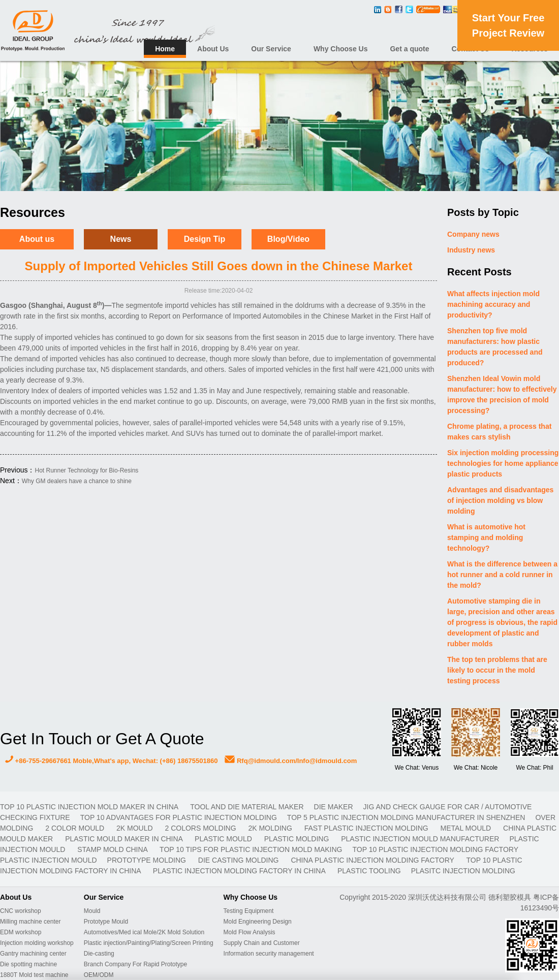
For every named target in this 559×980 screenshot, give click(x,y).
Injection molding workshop (37, 943)
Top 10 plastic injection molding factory (435, 849)
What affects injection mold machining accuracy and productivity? (493, 304)
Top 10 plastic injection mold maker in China (90, 807)
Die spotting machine (28, 964)
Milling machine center (30, 922)
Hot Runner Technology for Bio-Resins (86, 470)
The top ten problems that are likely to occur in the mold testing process (497, 670)
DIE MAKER (334, 807)
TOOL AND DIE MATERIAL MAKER (247, 807)
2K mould (135, 828)
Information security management (269, 954)
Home (165, 49)
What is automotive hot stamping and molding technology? (486, 538)
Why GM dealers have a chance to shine (77, 481)
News (121, 239)
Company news (473, 234)
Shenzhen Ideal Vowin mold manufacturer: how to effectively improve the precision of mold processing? (502, 394)
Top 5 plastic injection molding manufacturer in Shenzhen (406, 817)
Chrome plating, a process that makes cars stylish (499, 432)
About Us (213, 49)
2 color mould (76, 828)
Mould (92, 911)
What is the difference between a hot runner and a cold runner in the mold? (502, 575)
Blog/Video (288, 239)
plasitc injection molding (463, 871)
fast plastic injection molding (367, 828)
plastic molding (298, 839)
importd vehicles (190, 305)
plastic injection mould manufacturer (420, 839)
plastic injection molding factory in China (240, 871)
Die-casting (99, 954)
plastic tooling (369, 871)
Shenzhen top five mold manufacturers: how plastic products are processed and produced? (495, 347)
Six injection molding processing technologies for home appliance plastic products (503, 463)
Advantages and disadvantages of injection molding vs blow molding (500, 500)
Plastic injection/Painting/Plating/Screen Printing (149, 943)
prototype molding (148, 860)
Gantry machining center (33, 954)
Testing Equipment (249, 911)
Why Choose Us (341, 49)
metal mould (467, 828)
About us (37, 239)
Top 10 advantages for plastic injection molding (179, 817)
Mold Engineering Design (258, 922)
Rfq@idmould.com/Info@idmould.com (291, 761)
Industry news (471, 250)
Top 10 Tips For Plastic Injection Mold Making (251, 849)
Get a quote (409, 49)
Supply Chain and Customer (262, 943)
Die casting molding (240, 860)
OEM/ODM (99, 975)
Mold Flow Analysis (250, 932)
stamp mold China (113, 849)
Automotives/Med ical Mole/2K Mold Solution (144, 932)
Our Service (271, 49)
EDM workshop (21, 932)
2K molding (271, 828)
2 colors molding (202, 828)
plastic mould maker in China (125, 839)
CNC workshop (21, 911)
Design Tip (205, 239)
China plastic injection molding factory (373, 860)
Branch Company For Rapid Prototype (135, 964)
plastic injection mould (49, 860)
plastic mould (224, 839)
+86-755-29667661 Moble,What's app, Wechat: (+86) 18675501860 (111, 761)
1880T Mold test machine (34, 975)
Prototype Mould (106, 922)
